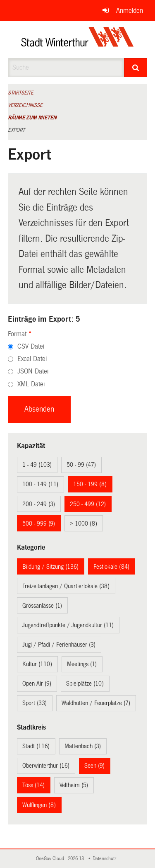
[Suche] (136, 68)
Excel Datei (32, 359)
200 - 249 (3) (39, 504)
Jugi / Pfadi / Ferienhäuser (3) (59, 645)
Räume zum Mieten (32, 118)
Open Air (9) (37, 684)
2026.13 (76, 859)
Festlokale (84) (111, 567)
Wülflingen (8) (39, 805)
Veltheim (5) (74, 785)
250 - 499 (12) (88, 504)
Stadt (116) (36, 746)
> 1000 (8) (83, 524)
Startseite (21, 93)
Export (16, 130)
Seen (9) (94, 766)
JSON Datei (33, 371)
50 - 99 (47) (81, 465)
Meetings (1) (82, 664)
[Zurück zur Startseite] (77, 39)
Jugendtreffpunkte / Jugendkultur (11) (68, 625)
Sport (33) (35, 703)
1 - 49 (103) (37, 465)
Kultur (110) (37, 664)
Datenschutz (106, 859)
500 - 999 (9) (39, 524)
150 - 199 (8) (90, 484)
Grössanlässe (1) (42, 606)
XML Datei (31, 384)
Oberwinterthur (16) (46, 766)
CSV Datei (31, 346)
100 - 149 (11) (40, 484)
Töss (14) (33, 785)
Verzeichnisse (25, 105)
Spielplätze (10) (85, 684)
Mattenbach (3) (83, 746)
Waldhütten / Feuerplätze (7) (96, 703)
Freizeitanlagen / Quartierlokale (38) (66, 586)
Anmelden (130, 11)
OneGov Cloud (51, 859)
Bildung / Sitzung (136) (50, 567)
